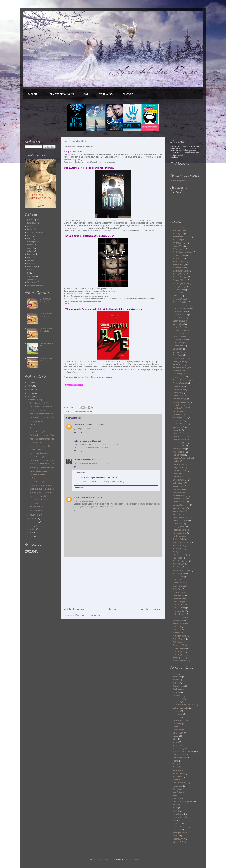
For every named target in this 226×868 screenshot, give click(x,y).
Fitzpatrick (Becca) (180, 368)
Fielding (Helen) (179, 361)
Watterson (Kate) (180, 636)
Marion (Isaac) (179, 486)
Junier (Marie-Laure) (181, 439)
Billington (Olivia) (180, 262)
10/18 (175, 674)
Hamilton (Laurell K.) (181, 402)
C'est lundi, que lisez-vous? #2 (42, 489)
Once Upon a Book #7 (39, 403)
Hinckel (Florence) (180, 418)
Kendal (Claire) (179, 446)
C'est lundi (177, 695)
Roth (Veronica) (179, 552)
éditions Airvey (179, 839)
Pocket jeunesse (179, 758)
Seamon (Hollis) (179, 574)
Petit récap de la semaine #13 (42, 468)
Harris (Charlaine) (180, 405)
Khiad (76, 498)
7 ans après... (35, 503)
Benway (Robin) (179, 255)
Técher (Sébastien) (181, 617)
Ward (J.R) (177, 627)
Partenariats (178, 749)
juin (32, 533)
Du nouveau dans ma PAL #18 (42, 464)
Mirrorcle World (102, 859)
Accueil (32, 94)
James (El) (177, 430)
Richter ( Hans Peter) (181, 542)
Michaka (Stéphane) (181, 505)
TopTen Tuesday (179, 783)
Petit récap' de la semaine (183, 752)
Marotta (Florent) (180, 489)
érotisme (31, 279)
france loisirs (178, 814)
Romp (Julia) (178, 549)
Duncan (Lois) (178, 346)
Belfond (176, 683)
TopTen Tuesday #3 (38, 482)
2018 (30, 386)
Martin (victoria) (179, 492)
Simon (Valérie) (179, 583)
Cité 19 (32, 425)
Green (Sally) (178, 393)
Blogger (136, 859)
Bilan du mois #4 (36, 507)
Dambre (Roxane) (180, 330)
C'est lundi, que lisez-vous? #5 (42, 417)
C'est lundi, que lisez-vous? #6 (46, 315)
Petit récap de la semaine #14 (42, 439)
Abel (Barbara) (179, 230)
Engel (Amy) (178, 355)
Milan (175, 739)
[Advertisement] (113, 583)
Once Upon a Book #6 (39, 500)
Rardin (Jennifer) (180, 536)
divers (175, 808)
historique (31, 254)
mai (32, 536)
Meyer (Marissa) (179, 502)
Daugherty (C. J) (179, 333)
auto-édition (178, 792)
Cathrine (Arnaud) (180, 299)
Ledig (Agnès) (178, 468)
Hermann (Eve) (179, 414)
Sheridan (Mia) (179, 577)
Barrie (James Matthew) (182, 252)
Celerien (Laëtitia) (180, 302)
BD (29, 273)
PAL (86, 94)
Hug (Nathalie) (179, 421)
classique (31, 276)
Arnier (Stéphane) (180, 243)
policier (30, 251)
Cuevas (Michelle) (180, 327)
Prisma (176, 764)
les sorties (177, 830)
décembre (34, 400)
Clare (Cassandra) (180, 315)
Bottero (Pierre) (179, 274)
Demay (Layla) (179, 336)
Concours (177, 702)
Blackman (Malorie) (181, 271)
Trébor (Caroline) (180, 614)
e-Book (176, 811)
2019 (30, 382)
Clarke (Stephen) (180, 318)
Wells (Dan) (177, 642)
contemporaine (33, 242)
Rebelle (176, 770)
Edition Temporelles (181, 708)
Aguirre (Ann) (178, 234)
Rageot (176, 767)
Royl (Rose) (178, 558)
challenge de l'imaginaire (183, 802)
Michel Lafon (178, 733)
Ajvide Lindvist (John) (181, 237)
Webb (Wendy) (179, 639)
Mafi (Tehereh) (179, 483)
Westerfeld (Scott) (180, 645)
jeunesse (31, 220)
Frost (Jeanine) (179, 377)
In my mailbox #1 (37, 442)
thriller (30, 229)
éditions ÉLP (178, 842)
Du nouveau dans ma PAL (82, 411)
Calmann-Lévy (179, 699)
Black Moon (178, 689)
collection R (177, 805)
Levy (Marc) (178, 474)
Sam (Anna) (178, 567)
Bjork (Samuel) (179, 265)
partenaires (106, 94)
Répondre (78, 432)
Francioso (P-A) (179, 374)
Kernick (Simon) (179, 449)
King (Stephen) (179, 452)
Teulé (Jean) (178, 602)
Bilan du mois (178, 686)
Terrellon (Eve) (179, 598)
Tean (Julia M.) (179, 595)
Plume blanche (179, 755)
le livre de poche (179, 827)
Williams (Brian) (179, 652)
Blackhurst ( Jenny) (181, 268)
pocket (175, 836)
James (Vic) (178, 433)
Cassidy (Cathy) (179, 290)
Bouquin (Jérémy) (180, 277)
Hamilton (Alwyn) (180, 399)
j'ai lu (175, 820)
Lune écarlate (178, 730)
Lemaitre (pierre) (180, 471)
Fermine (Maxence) (181, 358)
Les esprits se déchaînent (40, 496)
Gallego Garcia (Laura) (182, 380)
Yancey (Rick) (178, 658)
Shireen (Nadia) (179, 580)
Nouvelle (31, 270)
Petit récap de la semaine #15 (42, 414)
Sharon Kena (178, 777)
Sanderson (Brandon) (182, 570)
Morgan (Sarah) (179, 511)
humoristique (33, 267)
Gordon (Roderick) (180, 383)
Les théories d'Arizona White (41, 407)
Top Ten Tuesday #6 (38, 410)
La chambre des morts (39, 453)
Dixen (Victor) (178, 343)
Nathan (176, 742)
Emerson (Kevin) (180, 352)
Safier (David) (178, 564)
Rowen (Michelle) (180, 555)
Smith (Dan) (178, 589)
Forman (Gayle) (179, 371)
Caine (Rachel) (179, 287)
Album (30, 235)
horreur (30, 257)
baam (175, 795)
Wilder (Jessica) (179, 648)
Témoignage (32, 282)
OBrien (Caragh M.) (181, 521)
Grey (32, 428)
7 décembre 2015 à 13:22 (92, 441)
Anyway (176, 680)
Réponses (81, 473)
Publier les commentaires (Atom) (89, 615)
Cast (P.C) (177, 296)
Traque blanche (36, 450)
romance (31, 226)
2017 (30, 390)
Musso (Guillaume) (180, 517)
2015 (30, 397)
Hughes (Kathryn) (180, 424)
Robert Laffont (179, 773)
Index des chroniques (60, 94)
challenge (177, 798)
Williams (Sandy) (180, 655)
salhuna (77, 441)
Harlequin (177, 711)
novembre (34, 515)
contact (128, 94)
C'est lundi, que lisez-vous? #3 (42, 460)
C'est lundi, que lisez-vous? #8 (46, 300)
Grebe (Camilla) (179, 389)
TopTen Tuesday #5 (38, 432)
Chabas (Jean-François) (183, 305)
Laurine (77, 460)
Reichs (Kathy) (179, 539)
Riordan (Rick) (179, 546)
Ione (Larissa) (178, 427)
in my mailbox (178, 817)
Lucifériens (177, 724)
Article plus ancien (152, 609)
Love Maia (177, 477)
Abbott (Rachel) (179, 227)
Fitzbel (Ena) (178, 365)
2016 (30, 393)
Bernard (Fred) (179, 259)
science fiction (33, 232)
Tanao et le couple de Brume (41, 446)
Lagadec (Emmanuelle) (182, 458)
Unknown (78, 425)
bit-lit (29, 238)
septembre (35, 522)
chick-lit (30, 263)
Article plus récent (74, 609)
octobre (33, 518)
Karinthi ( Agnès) (180, 443)
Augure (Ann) (178, 246)
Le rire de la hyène (37, 475)
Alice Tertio (177, 677)
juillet (32, 529)
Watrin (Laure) (179, 630)
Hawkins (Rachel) (180, 408)
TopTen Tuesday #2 (38, 510)
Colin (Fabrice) (179, 324)
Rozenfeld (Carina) (180, 561)
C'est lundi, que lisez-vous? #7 (46, 330)
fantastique (32, 223)
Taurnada (177, 780)
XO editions (177, 789)
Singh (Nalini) (178, 586)
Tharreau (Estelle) (180, 605)
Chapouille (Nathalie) (181, 308)
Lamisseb (177, 461)
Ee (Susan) (177, 349)
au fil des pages (88, 478)
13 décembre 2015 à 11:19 (91, 498)
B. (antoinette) (178, 249)
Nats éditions (178, 745)
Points (175, 761)
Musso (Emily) (179, 514)
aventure (31, 260)
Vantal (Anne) (178, 620)
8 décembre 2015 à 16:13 (106, 478)
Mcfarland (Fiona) (180, 495)
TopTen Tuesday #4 (38, 457)
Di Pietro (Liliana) (180, 340)
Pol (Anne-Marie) (180, 533)
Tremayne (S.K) (179, 611)
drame (30, 248)
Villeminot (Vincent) (181, 623)
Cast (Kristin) (178, 293)
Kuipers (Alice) (179, 455)
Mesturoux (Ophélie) (181, 499)
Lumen (176, 727)
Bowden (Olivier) (180, 280)
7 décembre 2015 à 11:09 (93, 425)
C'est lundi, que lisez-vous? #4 (42, 435)
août (32, 526)
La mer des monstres (38, 471)
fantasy (30, 245)
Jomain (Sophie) (179, 436)
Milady (175, 736)
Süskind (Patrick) (180, 592)
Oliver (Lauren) (179, 527)
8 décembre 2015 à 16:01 (92, 460)
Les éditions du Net (181, 720)
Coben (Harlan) (179, 321)
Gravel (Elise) (178, 386)
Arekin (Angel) (179, 240)
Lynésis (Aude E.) (180, 480)
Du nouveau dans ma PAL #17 (42, 485)
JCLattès (176, 717)
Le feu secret (35, 478)
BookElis (176, 692)
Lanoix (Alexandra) (180, 464)
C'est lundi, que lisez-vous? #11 (46, 359)
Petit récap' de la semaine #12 (42, 493)
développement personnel (38, 285)
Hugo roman (178, 714)
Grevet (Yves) (178, 396)
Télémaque (177, 786)
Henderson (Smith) (180, 411)
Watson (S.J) (178, 633)
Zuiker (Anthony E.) (181, 661)
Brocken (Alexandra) (181, 283)
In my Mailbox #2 (37, 421)
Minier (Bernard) (179, 508)
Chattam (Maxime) (180, 311)
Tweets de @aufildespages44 (183, 181)
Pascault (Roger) (180, 530)
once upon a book (180, 833)
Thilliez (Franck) (179, 608)
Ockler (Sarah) (179, 524)
